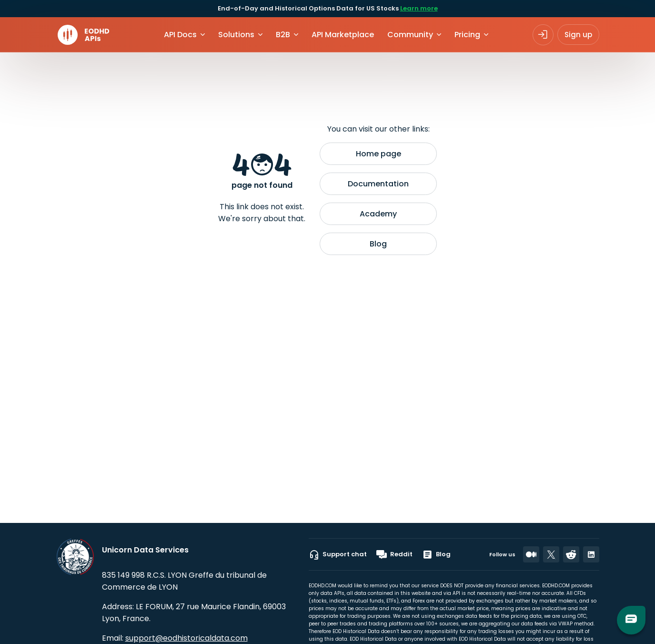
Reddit (394, 554)
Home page (378, 154)
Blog (378, 244)
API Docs (180, 35)
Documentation (378, 184)
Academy (378, 214)
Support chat (338, 554)
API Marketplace (343, 35)
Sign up (578, 35)
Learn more (419, 8)
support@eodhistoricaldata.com (186, 638)
